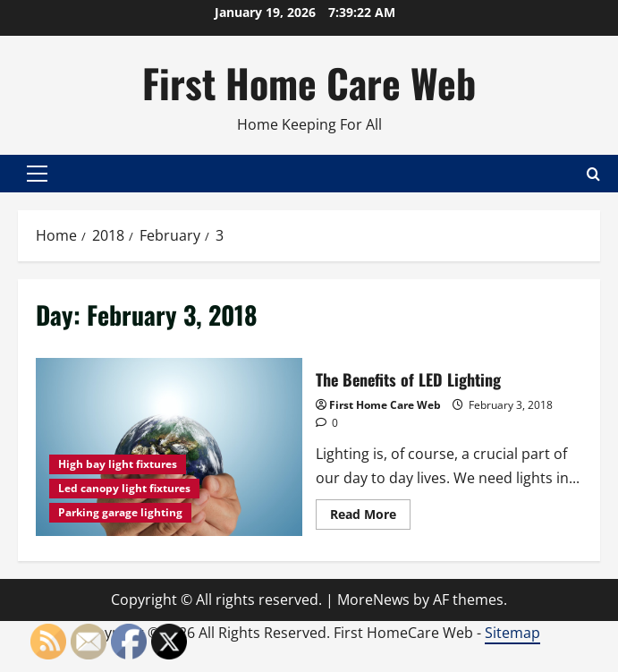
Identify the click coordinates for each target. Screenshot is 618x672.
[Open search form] (593, 174)
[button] (37, 174)
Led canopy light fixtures (124, 488)
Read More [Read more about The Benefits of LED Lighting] (370, 517)
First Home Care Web (309, 83)
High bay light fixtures (118, 464)
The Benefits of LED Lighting (169, 447)
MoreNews (373, 600)
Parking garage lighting (120, 512)
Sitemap (512, 633)
